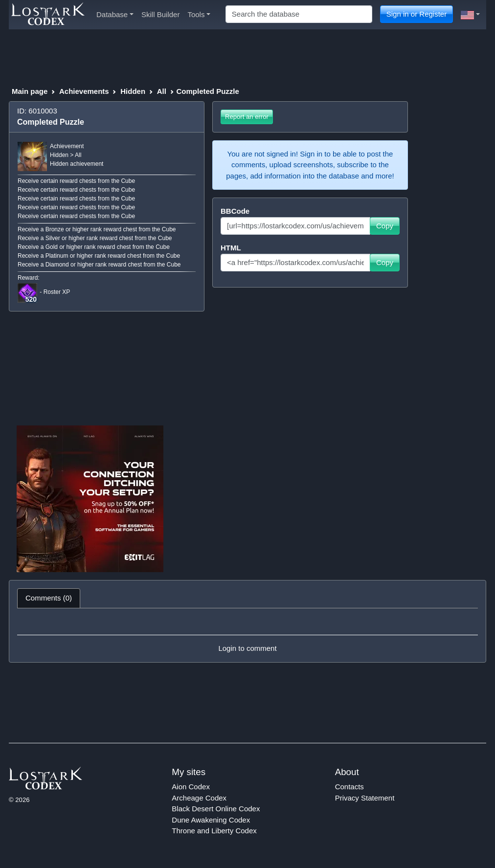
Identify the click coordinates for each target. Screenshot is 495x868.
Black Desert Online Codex (216, 809)
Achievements (84, 91)
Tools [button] (199, 14)
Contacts (349, 787)
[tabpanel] (247, 635)
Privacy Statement (365, 798)
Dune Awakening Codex (211, 820)
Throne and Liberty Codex (214, 831)
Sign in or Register (416, 14)
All (162, 91)
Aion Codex (191, 787)
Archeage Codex (199, 798)
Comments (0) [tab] (49, 598)
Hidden (133, 91)
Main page (30, 91)
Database (115, 14)
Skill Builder (160, 14)
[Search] (299, 14)
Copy (385, 226)
